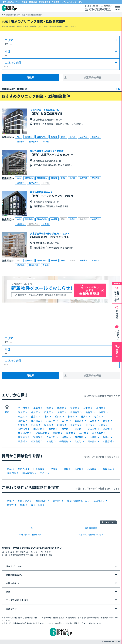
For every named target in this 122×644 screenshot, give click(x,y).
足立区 (97, 416)
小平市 (89, 425)
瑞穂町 (37, 437)
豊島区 (34, 416)
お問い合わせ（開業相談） (30, 534)
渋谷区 (89, 412)
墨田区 (100, 408)
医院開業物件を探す (13, 15)
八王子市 (51, 421)
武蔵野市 (79, 421)
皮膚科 (54, 469)
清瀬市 (106, 429)
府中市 (21, 425)
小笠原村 (107, 441)
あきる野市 (98, 433)
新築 (9, 501)
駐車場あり (99, 501)
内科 (9, 469)
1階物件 (57, 501)
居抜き (10, 505)
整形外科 (22, 469)
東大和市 (92, 429)
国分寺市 (38, 429)
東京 (24, 15)
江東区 (21, 412)
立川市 (65, 421)
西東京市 (23, 437)
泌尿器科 (12, 473)
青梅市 (106, 421)
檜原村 (65, 437)
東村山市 (23, 429)
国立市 (52, 429)
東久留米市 (24, 433)
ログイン (30, 528)
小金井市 (75, 425)
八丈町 (78, 441)
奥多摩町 (79, 437)
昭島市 (34, 425)
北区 (46, 416)
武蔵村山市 (41, 433)
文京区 (74, 408)
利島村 (106, 437)
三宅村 (50, 441)
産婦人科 (107, 469)
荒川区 (58, 416)
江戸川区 (36, 421)
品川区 (34, 412)
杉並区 (21, 416)
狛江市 (78, 429)
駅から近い (24, 501)
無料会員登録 (91, 528)
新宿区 (61, 408)
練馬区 (84, 416)
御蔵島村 (64, 441)
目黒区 (47, 412)
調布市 (47, 425)
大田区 (61, 412)
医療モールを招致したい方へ (91, 534)
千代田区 (23, 408)
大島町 (93, 437)
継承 (22, 505)
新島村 (21, 441)
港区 (49, 408)
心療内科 (92, 469)
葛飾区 (21, 421)
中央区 (37, 408)
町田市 (61, 425)
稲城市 (69, 433)
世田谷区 (75, 412)
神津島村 (36, 441)
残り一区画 (37, 505)
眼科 (66, 469)
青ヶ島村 (92, 441)
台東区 (87, 408)
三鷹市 (93, 421)
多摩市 (56, 433)
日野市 (102, 425)
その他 (43, 473)
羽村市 (82, 433)
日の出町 (51, 437)
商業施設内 (41, 501)
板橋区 (71, 416)
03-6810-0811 (100, 9)
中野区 (102, 412)
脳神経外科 (28, 473)
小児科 (78, 469)
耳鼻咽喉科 (39, 469)
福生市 (65, 429)
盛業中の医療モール (77, 501)
